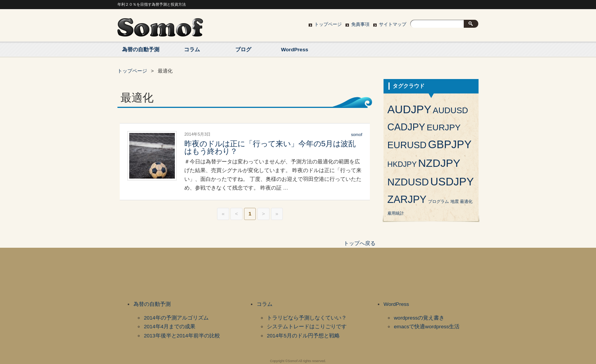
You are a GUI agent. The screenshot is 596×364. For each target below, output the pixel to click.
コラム (192, 50)
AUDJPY (409, 109)
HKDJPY (402, 164)
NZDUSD (408, 182)
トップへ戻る (360, 243)
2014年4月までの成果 (170, 327)
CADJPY (406, 127)
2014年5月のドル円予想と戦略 (303, 336)
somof (357, 135)
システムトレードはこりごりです (307, 327)
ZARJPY (407, 199)
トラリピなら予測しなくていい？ (307, 318)
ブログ (243, 50)
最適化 (466, 201)
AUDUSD (451, 110)
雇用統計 (396, 213)
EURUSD (407, 145)
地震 (455, 201)
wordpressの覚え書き (419, 318)
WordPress (295, 50)
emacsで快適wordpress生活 (427, 327)
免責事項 (360, 24)
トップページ (328, 24)
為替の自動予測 (141, 50)
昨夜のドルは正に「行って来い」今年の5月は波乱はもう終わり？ (270, 147)
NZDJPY (439, 163)
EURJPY (443, 127)
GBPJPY (450, 144)
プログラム (438, 201)
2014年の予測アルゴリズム (176, 318)
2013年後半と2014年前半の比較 (182, 336)
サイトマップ (393, 24)
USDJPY (452, 182)
